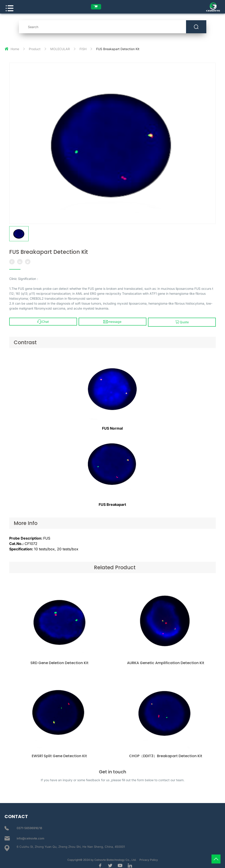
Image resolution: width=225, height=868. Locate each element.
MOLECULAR (60, 47)
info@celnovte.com (31, 837)
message (113, 320)
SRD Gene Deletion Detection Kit (59, 664)
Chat (43, 320)
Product (35, 47)
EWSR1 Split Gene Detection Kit (59, 757)
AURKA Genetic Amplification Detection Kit (166, 664)
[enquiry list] (99, 7)
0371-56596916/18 (29, 826)
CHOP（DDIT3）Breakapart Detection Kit (166, 757)
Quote (182, 320)
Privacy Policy (149, 858)
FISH (83, 47)
